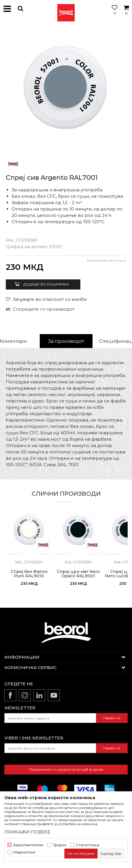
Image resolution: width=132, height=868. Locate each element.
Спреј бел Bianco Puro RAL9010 (29, 574)
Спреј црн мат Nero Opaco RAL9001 (78, 574)
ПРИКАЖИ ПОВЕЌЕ (27, 832)
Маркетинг (24, 852)
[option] (66, 90)
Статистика (87, 845)
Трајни (59, 845)
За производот (66, 341)
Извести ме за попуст (107, 260)
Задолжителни (28, 845)
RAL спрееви (21, 240)
